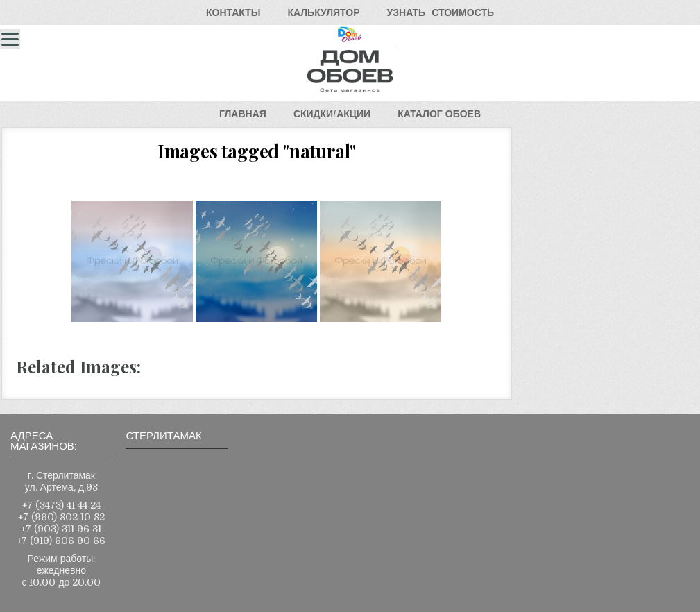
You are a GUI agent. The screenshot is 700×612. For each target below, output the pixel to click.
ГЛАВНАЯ (243, 114)
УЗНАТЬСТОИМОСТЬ (441, 12)
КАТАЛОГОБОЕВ (439, 114)
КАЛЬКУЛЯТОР (323, 12)
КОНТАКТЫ (233, 12)
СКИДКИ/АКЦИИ (332, 114)
